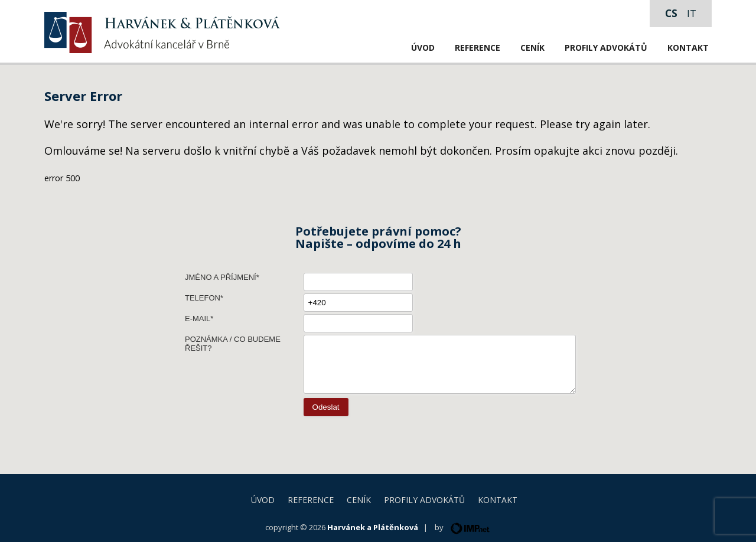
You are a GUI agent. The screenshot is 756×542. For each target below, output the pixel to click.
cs (671, 13)
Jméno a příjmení (221, 277)
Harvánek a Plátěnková (373, 527)
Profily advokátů (606, 48)
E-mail (198, 319)
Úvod (423, 48)
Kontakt (688, 48)
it (692, 13)
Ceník (532, 48)
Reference (478, 48)
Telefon (203, 298)
